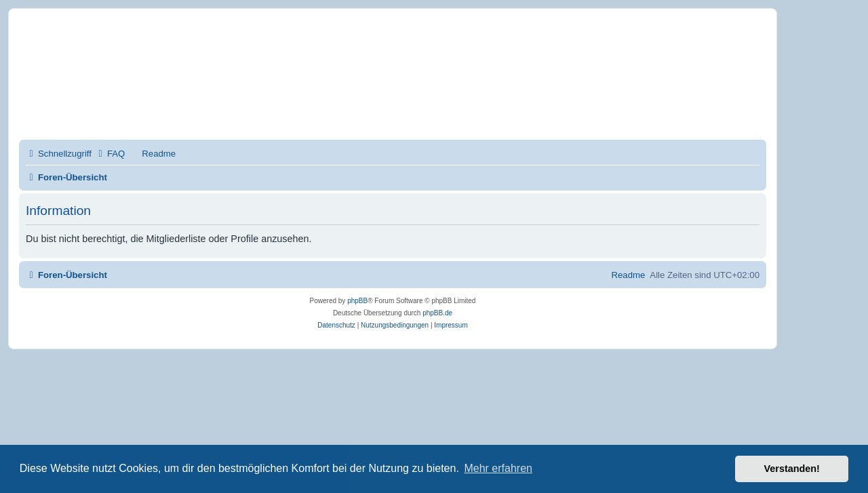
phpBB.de (437, 313)
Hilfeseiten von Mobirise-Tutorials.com (226, 89)
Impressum (169, 114)
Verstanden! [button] (792, 469)
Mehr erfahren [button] (498, 468)
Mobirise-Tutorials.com (235, 42)
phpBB (357, 301)
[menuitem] (110, 154)
